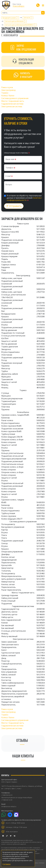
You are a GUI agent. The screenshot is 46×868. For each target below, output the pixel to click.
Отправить (14, 206)
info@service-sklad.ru (9, 806)
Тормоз (5, 93)
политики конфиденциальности (24, 199)
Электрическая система (12, 106)
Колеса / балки (8, 96)
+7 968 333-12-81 (7, 800)
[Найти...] (23, 13)
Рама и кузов (7, 87)
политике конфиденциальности (13, 858)
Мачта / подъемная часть (13, 101)
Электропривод (8, 90)
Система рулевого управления (15, 98)
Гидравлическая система (12, 104)
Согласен (6, 864)
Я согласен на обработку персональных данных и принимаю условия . (24, 198)
